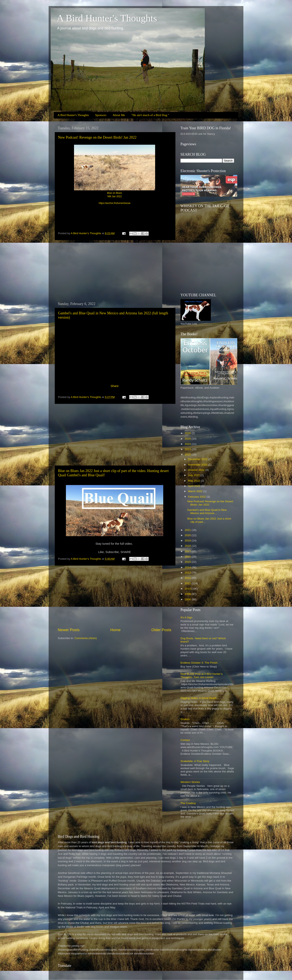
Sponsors (101, 115)
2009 (188, 594)
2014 (188, 567)
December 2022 (198, 459)
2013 (188, 573)
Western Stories (190, 782)
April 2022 (195, 486)
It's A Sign (186, 617)
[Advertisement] (115, 271)
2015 (188, 562)
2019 (188, 541)
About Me (119, 115)
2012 (188, 578)
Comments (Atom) (86, 638)
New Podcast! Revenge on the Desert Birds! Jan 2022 (97, 137)
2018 (188, 546)
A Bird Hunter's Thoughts (107, 18)
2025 (188, 439)
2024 (188, 444)
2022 (188, 454)
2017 (188, 551)
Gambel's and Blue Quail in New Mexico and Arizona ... (207, 512)
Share (115, 386)
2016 (188, 557)
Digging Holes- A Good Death (198, 698)
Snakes (185, 719)
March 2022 (196, 491)
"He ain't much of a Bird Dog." (150, 115)
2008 (188, 599)
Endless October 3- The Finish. (199, 663)
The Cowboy (188, 803)
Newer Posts (69, 630)
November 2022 (198, 465)
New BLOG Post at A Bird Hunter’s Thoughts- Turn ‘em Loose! (201, 675)
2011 (188, 583)
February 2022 (197, 497)
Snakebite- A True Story (195, 761)
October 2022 (197, 470)
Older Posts (161, 630)
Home (115, 630)
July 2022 (194, 475)
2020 (188, 535)
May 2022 (194, 481)
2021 (188, 530)
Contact (185, 740)
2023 (188, 449)
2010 (188, 589)
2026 (188, 433)
